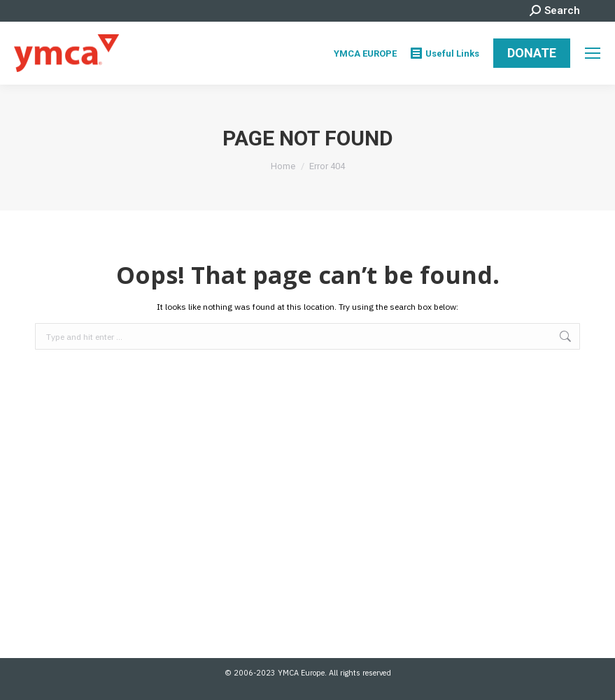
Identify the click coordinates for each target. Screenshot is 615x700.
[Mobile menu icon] (593, 53)
